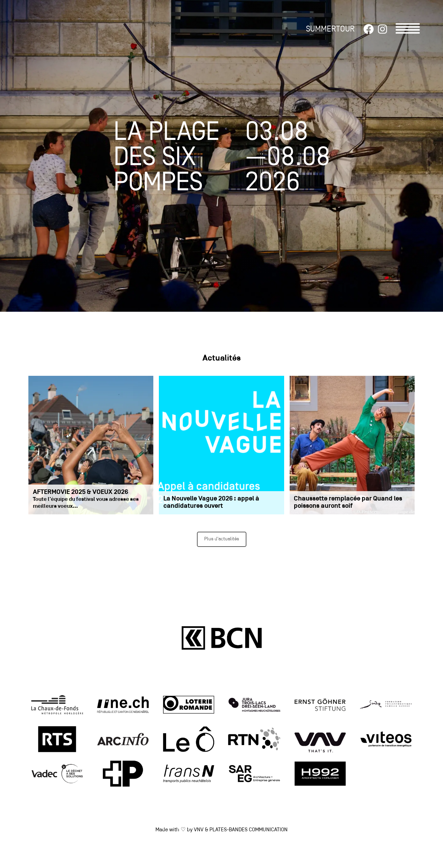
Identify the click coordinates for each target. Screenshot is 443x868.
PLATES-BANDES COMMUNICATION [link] (248, 830)
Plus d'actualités (222, 539)
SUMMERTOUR (330, 29)
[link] (57, 706)
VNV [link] (199, 830)
